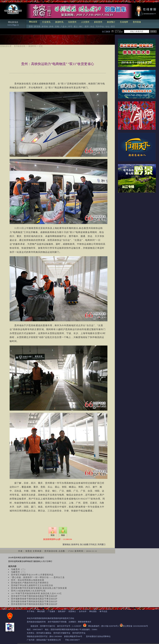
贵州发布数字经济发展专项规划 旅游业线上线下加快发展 (39, 588)
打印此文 (93, 544)
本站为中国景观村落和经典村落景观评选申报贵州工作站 (50, 618)
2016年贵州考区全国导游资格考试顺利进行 (26, 558)
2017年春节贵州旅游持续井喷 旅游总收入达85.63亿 (36, 593)
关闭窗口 (101, 544)
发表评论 (75, 544)
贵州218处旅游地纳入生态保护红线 (28, 591)
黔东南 (37, 27)
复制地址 (67, 544)
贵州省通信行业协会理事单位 (98, 636)
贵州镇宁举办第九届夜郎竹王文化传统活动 (32, 585)
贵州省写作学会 (79, 633)
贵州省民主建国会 (44, 633)
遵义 (76, 27)
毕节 (70, 27)
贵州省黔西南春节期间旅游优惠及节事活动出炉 (34, 599)
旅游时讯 (59, 22)
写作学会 (100, 27)
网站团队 (93, 611)
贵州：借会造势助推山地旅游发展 (28, 580)
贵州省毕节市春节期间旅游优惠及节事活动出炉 (34, 596)
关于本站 (31, 611)
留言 (113, 27)
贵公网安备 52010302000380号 (135, 626)
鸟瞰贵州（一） (19, 572)
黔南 (51, 27)
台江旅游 (106, 32)
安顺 (57, 27)
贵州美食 (137, 22)
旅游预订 (111, 22)
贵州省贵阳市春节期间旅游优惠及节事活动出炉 (34, 604)
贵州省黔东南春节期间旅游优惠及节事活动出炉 (34, 601)
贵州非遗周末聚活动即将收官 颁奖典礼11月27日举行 (30, 561)
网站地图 (41, 611)
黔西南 (45, 27)
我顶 (53, 535)
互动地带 (124, 22)
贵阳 (31, 27)
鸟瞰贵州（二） (19, 569)
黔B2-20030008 (56, 636)
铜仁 (81, 27)
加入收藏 (84, 544)
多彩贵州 (98, 22)
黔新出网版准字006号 (73, 636)
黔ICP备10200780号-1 (110, 626)
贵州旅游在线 (20, 46)
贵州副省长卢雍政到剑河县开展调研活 (30, 583)
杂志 (92, 27)
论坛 (107, 27)
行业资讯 (46, 22)
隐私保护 (62, 611)
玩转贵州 (72, 22)
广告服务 (51, 611)
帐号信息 (103, 611)
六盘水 (64, 27)
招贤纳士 (72, 611)
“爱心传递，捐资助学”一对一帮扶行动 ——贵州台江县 (38, 577)
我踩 (63, 535)
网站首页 (33, 22)
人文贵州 (85, 22)
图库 (87, 27)
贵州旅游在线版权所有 (36, 622)
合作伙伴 (83, 611)
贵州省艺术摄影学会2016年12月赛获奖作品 (32, 575)
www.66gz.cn (13, 25)
